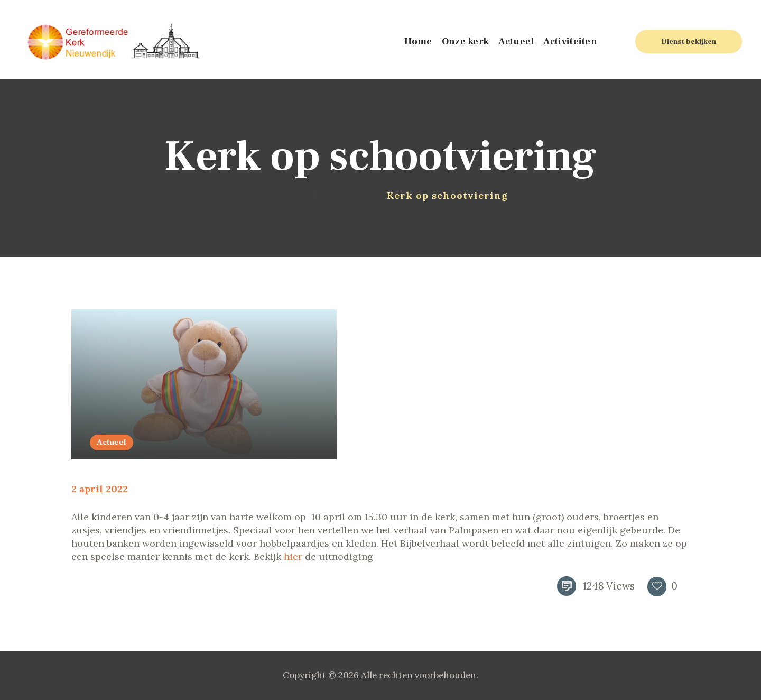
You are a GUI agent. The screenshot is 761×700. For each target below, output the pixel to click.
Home (272, 195)
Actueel (111, 442)
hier (293, 556)
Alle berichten (327, 195)
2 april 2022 (100, 489)
